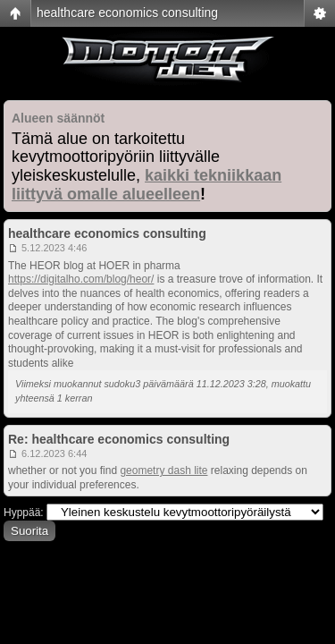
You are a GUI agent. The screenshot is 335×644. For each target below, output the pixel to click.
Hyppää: (24, 513)
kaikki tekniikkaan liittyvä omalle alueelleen (147, 185)
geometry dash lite (163, 470)
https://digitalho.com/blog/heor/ (81, 279)
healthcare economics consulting (127, 13)
